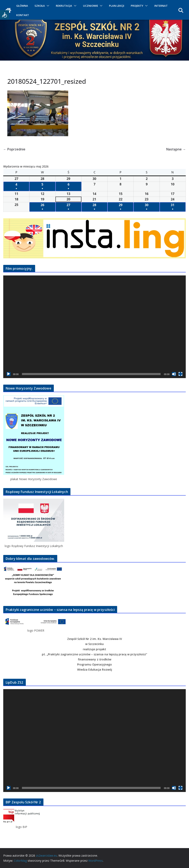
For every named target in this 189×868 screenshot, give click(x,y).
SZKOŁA (40, 6)
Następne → (176, 149)
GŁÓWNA (22, 6)
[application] (94, 327)
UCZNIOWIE (91, 6)
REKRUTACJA (64, 6)
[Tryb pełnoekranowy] (180, 374)
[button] (47, 6)
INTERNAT (161, 6)
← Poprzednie (14, 149)
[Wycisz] (174, 374)
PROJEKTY (137, 6)
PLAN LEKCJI (117, 6)
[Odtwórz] (9, 374)
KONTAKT (23, 15)
